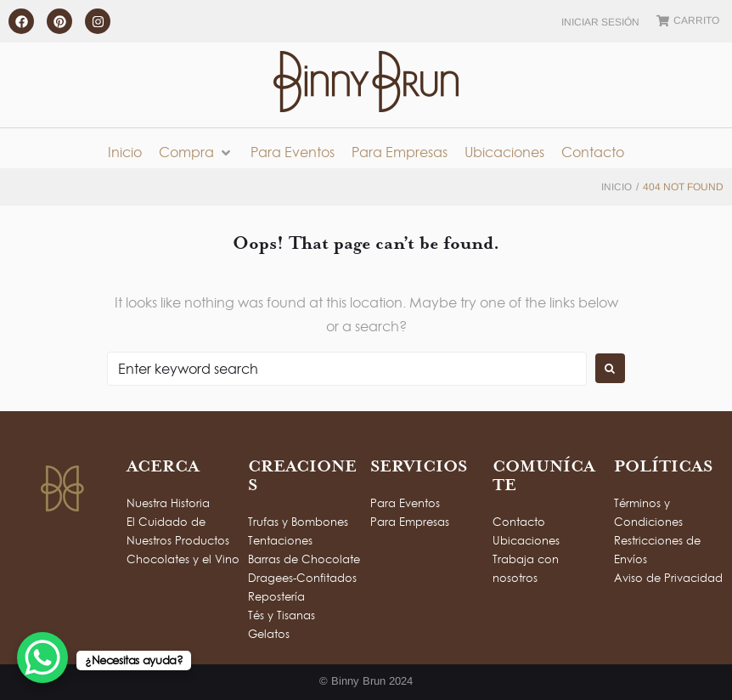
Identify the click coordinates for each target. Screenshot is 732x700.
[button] (196, 152)
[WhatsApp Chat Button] (42, 658)
